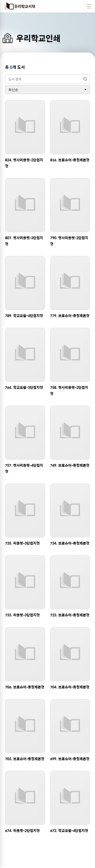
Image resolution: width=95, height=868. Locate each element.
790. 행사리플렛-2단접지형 (69, 241)
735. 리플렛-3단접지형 (22, 543)
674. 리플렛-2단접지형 (22, 830)
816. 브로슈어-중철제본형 (70, 160)
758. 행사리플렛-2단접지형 (69, 390)
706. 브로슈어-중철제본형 (25, 687)
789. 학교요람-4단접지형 (24, 316)
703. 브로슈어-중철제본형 (25, 759)
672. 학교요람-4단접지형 (69, 830)
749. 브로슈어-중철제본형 (70, 465)
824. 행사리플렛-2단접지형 (24, 163)
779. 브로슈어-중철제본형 (70, 316)
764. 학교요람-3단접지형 (24, 387)
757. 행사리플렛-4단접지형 (24, 468)
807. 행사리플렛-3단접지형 (24, 241)
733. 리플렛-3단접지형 (22, 615)
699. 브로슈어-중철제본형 (70, 759)
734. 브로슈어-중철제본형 (70, 543)
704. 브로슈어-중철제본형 (70, 687)
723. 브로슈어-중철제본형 (70, 615)
